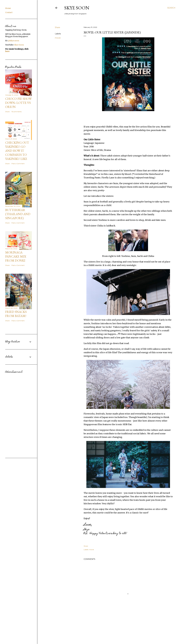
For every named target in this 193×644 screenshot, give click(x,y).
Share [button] (57, 27)
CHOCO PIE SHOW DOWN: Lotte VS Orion (18, 103)
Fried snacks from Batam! (16, 314)
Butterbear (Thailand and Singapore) (18, 214)
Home (8, 8)
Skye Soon (77, 8)
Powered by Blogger (115, 636)
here (7, 51)
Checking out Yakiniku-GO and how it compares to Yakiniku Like (17, 151)
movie (58, 38)
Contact (9, 12)
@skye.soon (14, 41)
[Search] (171, 8)
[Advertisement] (19, 414)
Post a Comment (18, 164)
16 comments (17, 112)
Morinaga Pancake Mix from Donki (16, 256)
